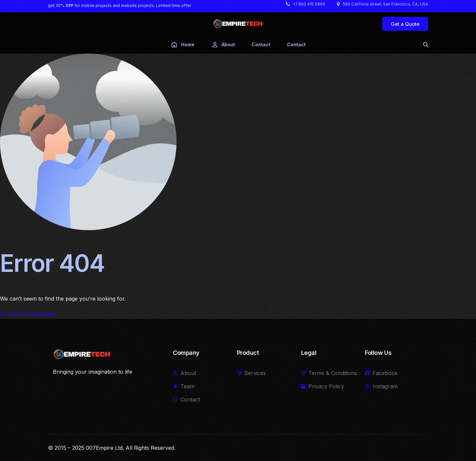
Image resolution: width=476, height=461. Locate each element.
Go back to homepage (28, 314)
